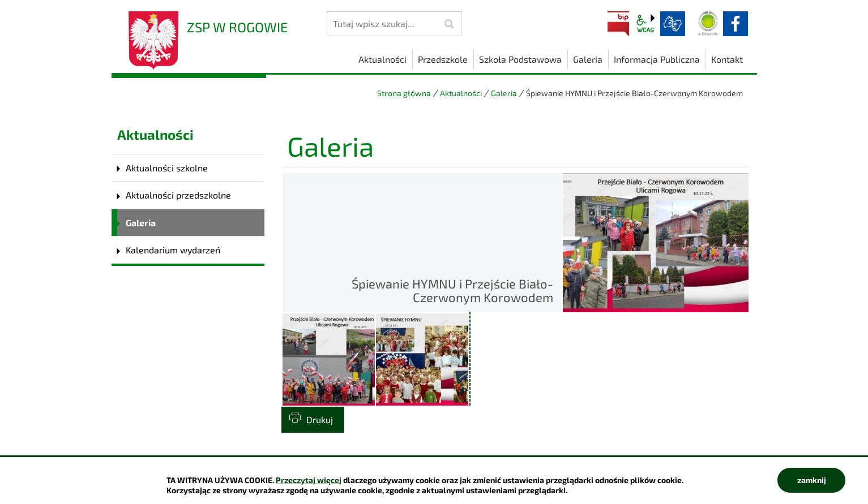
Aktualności (461, 93)
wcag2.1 (645, 24)
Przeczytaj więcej (309, 480)
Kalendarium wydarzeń (173, 250)
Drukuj (320, 419)
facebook (736, 24)
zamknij (812, 480)
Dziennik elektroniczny (708, 24)
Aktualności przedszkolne (178, 195)
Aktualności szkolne (167, 168)
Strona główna (404, 93)
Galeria (504, 93)
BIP (618, 24)
